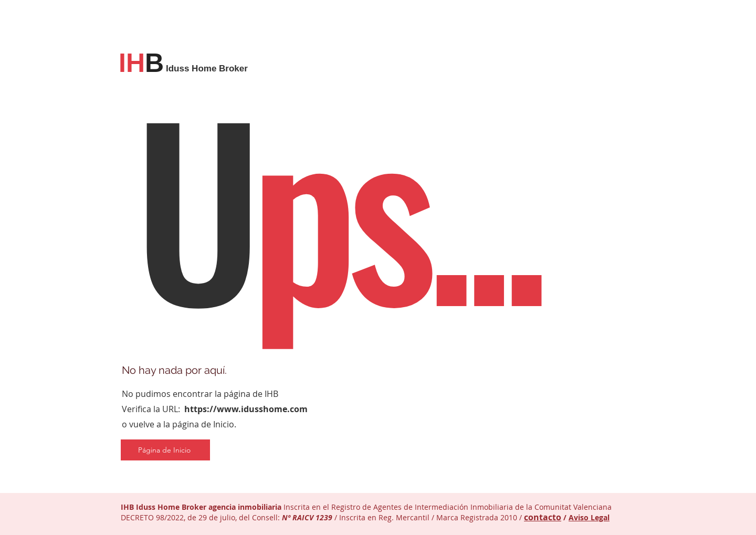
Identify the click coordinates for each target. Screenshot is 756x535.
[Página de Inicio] (165, 450)
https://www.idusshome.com (246, 409)
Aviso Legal (589, 517)
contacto (543, 517)
